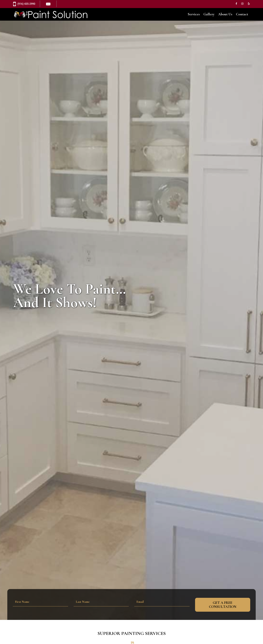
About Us (225, 15)
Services (194, 15)
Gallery (209, 15)
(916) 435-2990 (24, 4)
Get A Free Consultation (223, 605)
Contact (242, 15)
